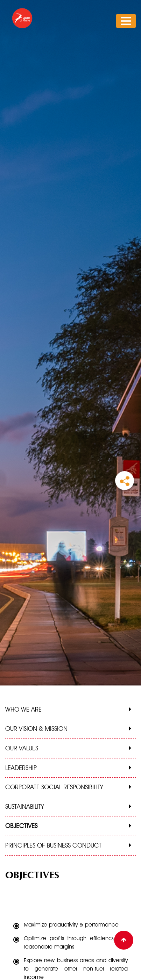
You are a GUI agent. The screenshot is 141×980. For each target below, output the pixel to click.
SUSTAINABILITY (25, 806)
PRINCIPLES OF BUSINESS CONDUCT (53, 845)
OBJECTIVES (21, 826)
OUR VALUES (22, 748)
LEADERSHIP (21, 768)
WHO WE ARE (23, 709)
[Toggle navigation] (126, 21)
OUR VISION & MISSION (36, 729)
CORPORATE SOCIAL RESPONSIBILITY (54, 787)
